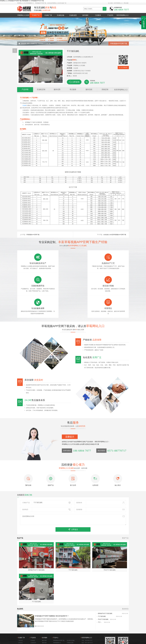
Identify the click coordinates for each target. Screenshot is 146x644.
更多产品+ (125, 521)
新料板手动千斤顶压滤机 (95, 596)
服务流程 (44, 625)
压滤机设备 (61, 15)
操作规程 (85, 15)
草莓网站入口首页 (23, 15)
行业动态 (33, 623)
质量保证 (44, 630)
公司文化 (20, 625)
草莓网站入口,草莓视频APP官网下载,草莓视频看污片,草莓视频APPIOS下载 (22, 1)
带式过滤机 (70, 632)
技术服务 (20, 630)
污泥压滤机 (56, 630)
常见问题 (33, 628)
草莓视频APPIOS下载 (59, 628)
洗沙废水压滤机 (71, 623)
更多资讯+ (125, 592)
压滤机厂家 (48, 15)
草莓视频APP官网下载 (44, 43)
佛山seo (122, 638)
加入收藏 (110, 3)
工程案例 (98, 15)
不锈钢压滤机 (70, 625)
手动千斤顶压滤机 (93, 602)
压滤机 (24, 105)
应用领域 (20, 628)
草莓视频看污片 (57, 625)
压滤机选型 (73, 15)
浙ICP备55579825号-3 (108, 638)
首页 (28, 43)
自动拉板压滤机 (71, 630)
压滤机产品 (36, 15)
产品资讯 (110, 15)
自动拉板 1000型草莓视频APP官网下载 (115, 235)
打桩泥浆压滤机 (57, 632)
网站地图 (126, 3)
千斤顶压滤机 (92, 599)
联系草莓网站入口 (118, 3)
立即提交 (73, 512)
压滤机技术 (33, 625)
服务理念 (44, 628)
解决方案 (44, 623)
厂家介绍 (20, 623)
